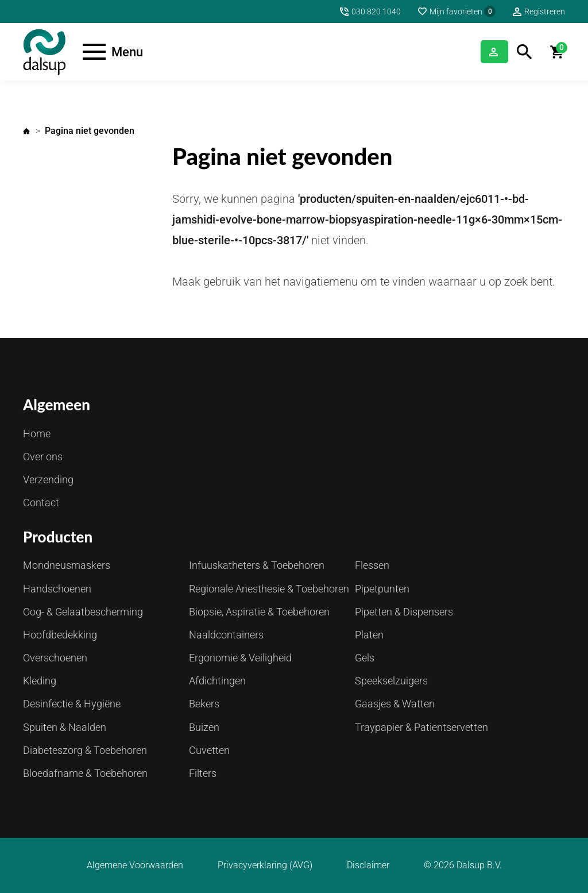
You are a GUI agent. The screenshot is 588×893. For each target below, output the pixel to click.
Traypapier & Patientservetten (421, 727)
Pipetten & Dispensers (404, 612)
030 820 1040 (376, 11)
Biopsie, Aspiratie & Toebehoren (259, 612)
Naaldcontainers (226, 635)
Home (26, 131)
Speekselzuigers (391, 681)
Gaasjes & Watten (395, 704)
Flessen (372, 565)
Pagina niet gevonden (90, 131)
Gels (365, 658)
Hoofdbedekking (60, 635)
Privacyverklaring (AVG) (265, 865)
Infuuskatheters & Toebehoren (257, 565)
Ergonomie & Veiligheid (240, 658)
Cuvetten (209, 750)
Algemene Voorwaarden (135, 865)
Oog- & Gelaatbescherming (83, 612)
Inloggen (479, 51)
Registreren (545, 11)
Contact (41, 503)
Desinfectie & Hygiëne (72, 704)
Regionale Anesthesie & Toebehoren (269, 589)
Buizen (204, 727)
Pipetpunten (382, 589)
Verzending (48, 480)
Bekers (204, 704)
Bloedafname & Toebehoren (85, 773)
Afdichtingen (217, 681)
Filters (203, 773)
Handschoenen (57, 589)
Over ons (43, 457)
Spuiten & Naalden (65, 727)
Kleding (40, 681)
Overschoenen (55, 658)
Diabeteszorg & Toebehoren (85, 750)
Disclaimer (368, 865)
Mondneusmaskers (67, 565)
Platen (369, 635)
